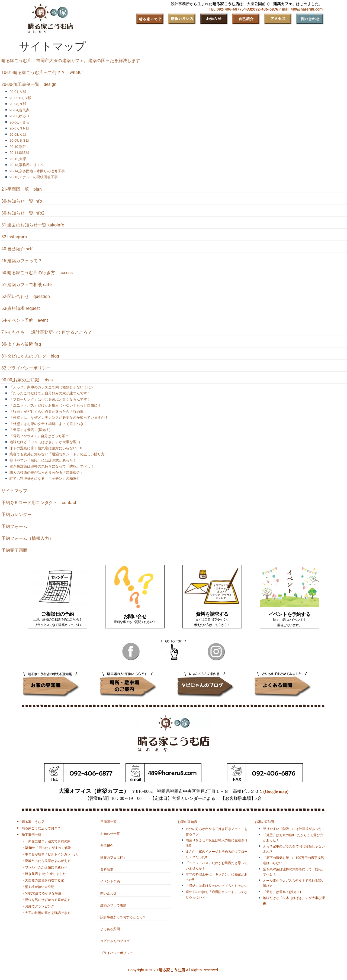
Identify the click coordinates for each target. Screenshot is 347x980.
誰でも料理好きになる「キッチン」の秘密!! (44, 478)
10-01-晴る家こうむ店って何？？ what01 (43, 72)
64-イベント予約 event (25, 320)
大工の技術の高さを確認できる (48, 913)
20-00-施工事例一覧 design (29, 84)
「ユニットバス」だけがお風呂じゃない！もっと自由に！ (55, 405)
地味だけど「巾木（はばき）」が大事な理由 (45, 442)
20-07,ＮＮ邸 (20, 128)
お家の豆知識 (187, 822)
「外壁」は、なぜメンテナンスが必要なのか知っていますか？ (59, 418)
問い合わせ (108, 893)
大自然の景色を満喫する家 (44, 880)
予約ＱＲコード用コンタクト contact (39, 503)
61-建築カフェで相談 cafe (26, 285)
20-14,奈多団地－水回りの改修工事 (37, 171)
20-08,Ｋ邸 (18, 134)
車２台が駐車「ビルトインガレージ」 (53, 854)
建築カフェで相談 (113, 905)
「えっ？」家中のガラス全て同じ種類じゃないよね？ (52, 387)
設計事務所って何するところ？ (123, 917)
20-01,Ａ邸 (18, 92)
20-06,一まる (20, 122)
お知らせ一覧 (110, 834)
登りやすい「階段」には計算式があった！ (43, 460)
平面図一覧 (108, 822)
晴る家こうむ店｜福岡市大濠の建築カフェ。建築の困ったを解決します (71, 61)
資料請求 (107, 869)
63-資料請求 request (21, 308)
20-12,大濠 (18, 159)
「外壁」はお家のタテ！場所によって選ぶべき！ (48, 424)
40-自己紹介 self (17, 249)
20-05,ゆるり (20, 116)
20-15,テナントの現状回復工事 (34, 177)
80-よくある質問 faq (21, 344)
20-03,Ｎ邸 (18, 104)
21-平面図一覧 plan (22, 189)
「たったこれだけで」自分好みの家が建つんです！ (50, 393)
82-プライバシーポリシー (26, 368)
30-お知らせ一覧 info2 (23, 213)
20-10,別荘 (18, 147)
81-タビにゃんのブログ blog (30, 356)
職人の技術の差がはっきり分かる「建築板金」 (46, 473)
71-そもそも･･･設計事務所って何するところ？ (47, 332)
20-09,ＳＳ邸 (20, 140)
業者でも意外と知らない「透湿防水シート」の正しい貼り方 (57, 454)
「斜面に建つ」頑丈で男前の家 (48, 841)
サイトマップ (14, 491)
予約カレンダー (17, 515)
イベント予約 (110, 881)
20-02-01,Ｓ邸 (20, 98)
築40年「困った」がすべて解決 (48, 848)
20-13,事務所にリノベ (27, 165)
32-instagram (14, 237)
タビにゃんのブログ (115, 941)
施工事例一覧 (31, 835)
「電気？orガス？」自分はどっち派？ (39, 436)
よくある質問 (110, 929)
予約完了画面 (14, 550)
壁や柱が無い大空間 (40, 887)
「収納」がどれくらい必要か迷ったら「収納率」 (48, 412)
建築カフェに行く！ (115, 858)
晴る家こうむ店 (33, 822)
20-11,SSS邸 (19, 153)
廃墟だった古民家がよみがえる (48, 861)
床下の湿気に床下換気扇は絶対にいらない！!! (46, 448)
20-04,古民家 (20, 110)
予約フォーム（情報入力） (27, 538)
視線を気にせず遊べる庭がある (48, 900)
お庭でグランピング (40, 906)
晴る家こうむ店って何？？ (41, 828)
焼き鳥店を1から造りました (45, 874)
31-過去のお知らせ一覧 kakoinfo (33, 225)
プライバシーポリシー (117, 953)
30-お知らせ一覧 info (22, 201)
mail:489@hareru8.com (302, 9)
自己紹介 (107, 846)
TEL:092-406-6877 (225, 9)
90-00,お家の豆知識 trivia (27, 380)
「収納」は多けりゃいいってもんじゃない (217, 886)
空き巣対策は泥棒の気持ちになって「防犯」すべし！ (52, 466)
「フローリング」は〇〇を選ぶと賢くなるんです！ (50, 399)
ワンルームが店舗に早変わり (46, 867)
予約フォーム (14, 526)
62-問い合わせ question (26, 296)
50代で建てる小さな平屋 (43, 893)
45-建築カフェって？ (22, 261)
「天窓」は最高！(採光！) (30, 430)
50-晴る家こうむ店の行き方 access (37, 273)
